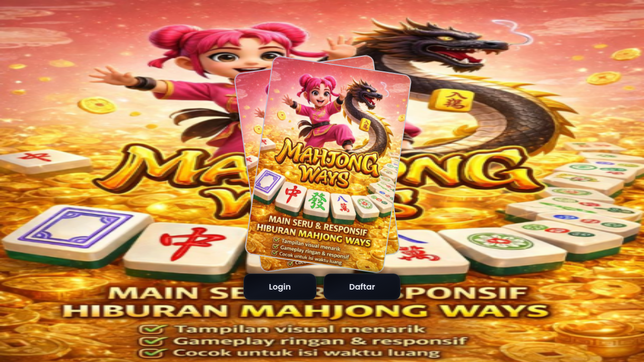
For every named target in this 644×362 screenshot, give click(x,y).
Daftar (362, 287)
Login (280, 287)
